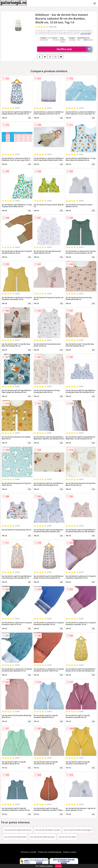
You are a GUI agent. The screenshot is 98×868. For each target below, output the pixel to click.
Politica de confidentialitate (50, 852)
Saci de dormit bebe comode (47, 830)
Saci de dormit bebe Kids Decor (18, 830)
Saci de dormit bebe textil (15, 837)
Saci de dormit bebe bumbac (43, 837)
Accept (58, 866)
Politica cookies (70, 852)
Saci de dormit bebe (67, 837)
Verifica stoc (74, 49)
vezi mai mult (86, 34)
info (29, 118)
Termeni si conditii (28, 852)
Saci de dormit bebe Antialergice (78, 830)
